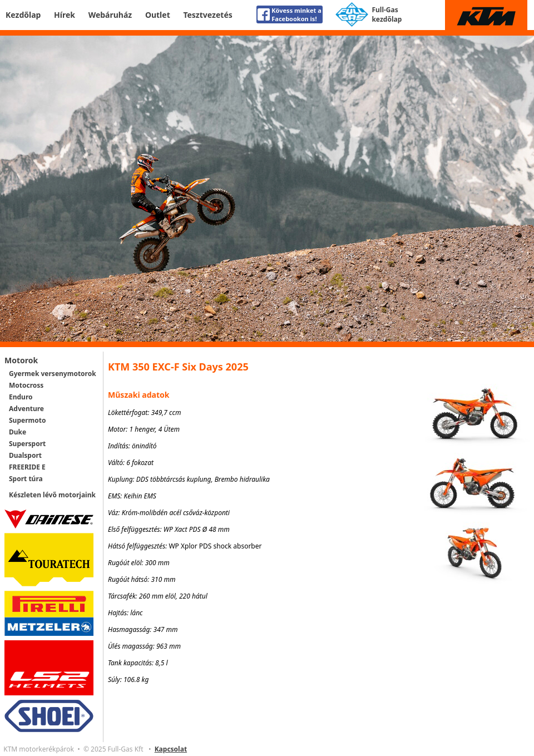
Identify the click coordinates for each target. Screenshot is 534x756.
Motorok (21, 360)
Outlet (158, 15)
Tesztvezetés (207, 15)
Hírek (65, 15)
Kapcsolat (171, 749)
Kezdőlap (23, 15)
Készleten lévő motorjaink (52, 495)
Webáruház (110, 15)
